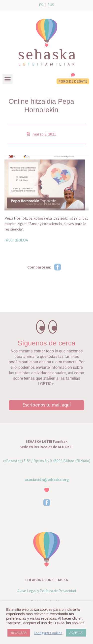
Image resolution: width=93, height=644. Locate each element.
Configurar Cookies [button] (48, 633)
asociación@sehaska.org (47, 479)
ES (41, 5)
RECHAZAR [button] (19, 633)
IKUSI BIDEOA (16, 240)
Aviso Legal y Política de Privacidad (47, 591)
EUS (51, 5)
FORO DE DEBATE (73, 81)
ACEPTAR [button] (76, 633)
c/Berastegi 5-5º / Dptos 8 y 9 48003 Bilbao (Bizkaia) (47, 461)
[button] (8, 79)
